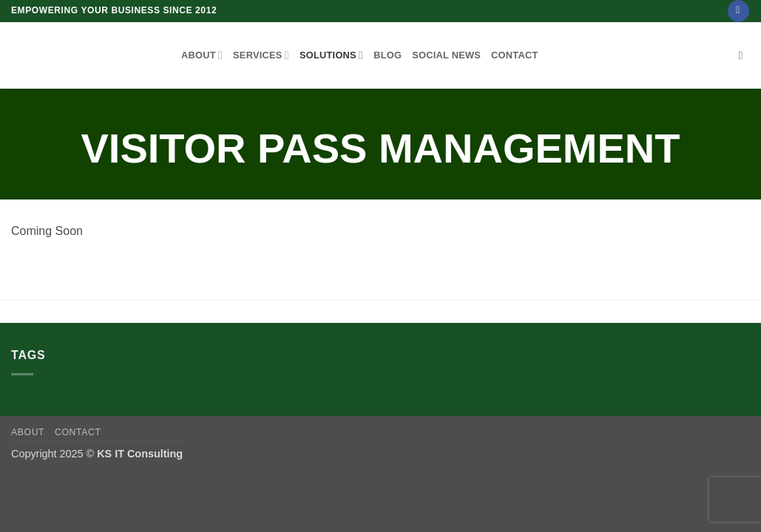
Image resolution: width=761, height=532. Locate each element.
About (202, 55)
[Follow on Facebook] (738, 11)
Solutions (331, 55)
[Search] (744, 55)
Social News (446, 55)
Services (261, 55)
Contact (514, 55)
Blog (388, 55)
